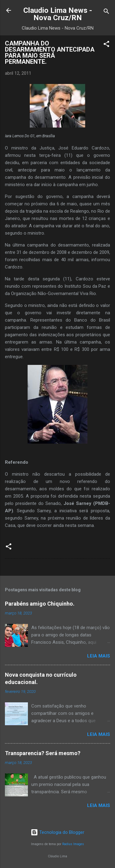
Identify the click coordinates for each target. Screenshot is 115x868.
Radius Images (73, 844)
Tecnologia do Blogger (57, 832)
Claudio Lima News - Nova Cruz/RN (58, 14)
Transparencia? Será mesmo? (43, 753)
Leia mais (99, 656)
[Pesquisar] (106, 12)
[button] (106, 45)
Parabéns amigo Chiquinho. (40, 604)
